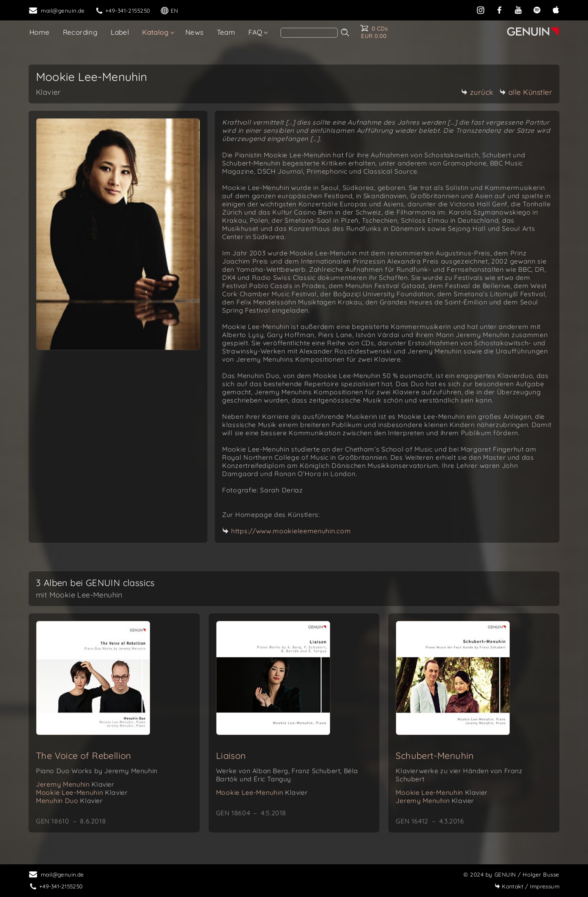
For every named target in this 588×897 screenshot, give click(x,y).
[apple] (556, 9)
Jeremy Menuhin (75, 784)
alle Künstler (526, 92)
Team (226, 32)
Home (40, 32)
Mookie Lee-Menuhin (82, 792)
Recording (80, 32)
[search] (309, 33)
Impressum (527, 886)
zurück (477, 92)
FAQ (255, 32)
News (195, 32)
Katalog (155, 32)
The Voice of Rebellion (84, 756)
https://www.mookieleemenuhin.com (291, 531)
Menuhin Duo (69, 801)
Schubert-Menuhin (435, 756)
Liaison (231, 756)
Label (120, 32)
